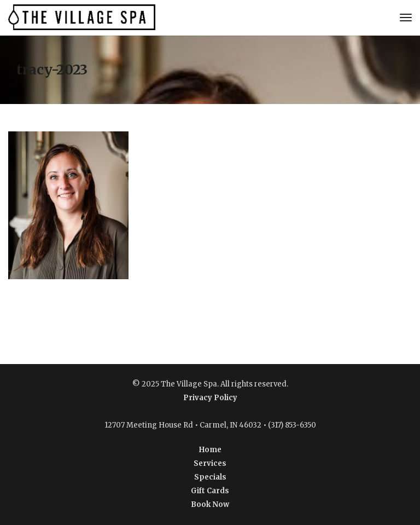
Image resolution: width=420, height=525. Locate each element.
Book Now (210, 504)
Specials (210, 477)
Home (210, 450)
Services (210, 463)
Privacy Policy (210, 398)
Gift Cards (210, 491)
